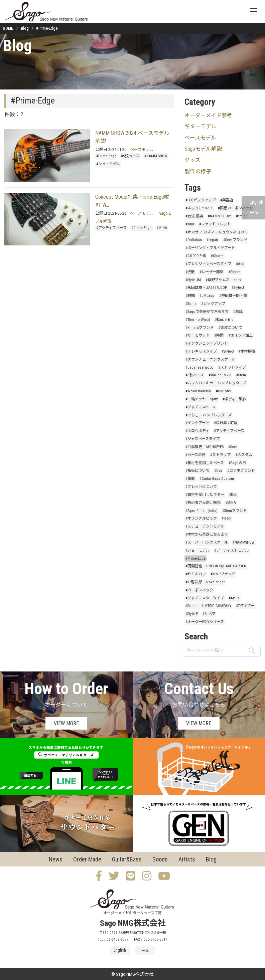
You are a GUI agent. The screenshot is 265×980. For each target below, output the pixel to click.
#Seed (233, 447)
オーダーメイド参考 (208, 115)
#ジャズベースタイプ (203, 439)
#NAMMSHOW (244, 542)
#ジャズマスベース (201, 407)
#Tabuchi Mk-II (220, 375)
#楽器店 (227, 200)
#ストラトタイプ (232, 367)
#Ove (218, 471)
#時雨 (219, 335)
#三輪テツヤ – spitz (202, 399)
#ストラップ (220, 455)
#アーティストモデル (231, 550)
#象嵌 (190, 479)
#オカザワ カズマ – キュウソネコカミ (217, 232)
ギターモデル (201, 126)
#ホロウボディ (197, 431)
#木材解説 (247, 351)
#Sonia (191, 304)
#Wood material (198, 391)
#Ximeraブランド (200, 328)
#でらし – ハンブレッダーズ (209, 415)
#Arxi (240, 264)
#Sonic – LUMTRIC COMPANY (208, 606)
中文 (254, 213)
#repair (212, 240)
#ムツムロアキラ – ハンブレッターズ (216, 383)
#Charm (217, 256)
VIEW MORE (66, 723)
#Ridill (226, 518)
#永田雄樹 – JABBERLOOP (206, 288)
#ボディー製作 (234, 399)
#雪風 (238, 312)
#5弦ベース (130, 156)
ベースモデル (142, 150)
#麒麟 (190, 296)
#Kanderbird (224, 320)
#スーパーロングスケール (207, 542)
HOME (8, 28)
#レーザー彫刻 (212, 272)
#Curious (223, 391)
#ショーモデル (108, 164)
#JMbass (207, 296)
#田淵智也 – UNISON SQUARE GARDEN (216, 566)
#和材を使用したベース (205, 463)
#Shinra (235, 272)
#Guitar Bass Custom (217, 479)
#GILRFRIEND (196, 256)
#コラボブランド (241, 471)
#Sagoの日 (237, 463)
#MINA (162, 228)
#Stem (241, 375)
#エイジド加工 (241, 335)
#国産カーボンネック (235, 208)
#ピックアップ (213, 304)
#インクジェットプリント (207, 343)
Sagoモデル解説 (203, 149)
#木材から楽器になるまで (207, 534)
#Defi (233, 495)
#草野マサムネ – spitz (224, 280)
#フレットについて (201, 487)
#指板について (197, 471)
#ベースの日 (195, 455)
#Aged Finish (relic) (202, 511)
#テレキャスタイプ (201, 351)
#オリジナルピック (201, 518)
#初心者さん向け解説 (203, 503)
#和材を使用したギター (205, 495)
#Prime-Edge (106, 156)
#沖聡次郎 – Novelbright (205, 582)
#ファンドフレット (215, 224)
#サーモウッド (197, 335)
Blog (25, 28)
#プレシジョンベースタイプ (208, 264)
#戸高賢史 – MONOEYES (205, 447)
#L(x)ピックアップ (201, 200)
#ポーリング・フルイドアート (210, 248)
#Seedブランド (235, 240)
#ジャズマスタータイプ (205, 598)
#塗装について (230, 328)
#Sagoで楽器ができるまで (207, 312)
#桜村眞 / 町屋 (226, 423)
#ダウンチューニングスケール (210, 359)
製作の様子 (198, 171)
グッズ (192, 160)
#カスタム (244, 455)
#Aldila (234, 598)
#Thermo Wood (198, 320)
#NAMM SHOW (156, 156)
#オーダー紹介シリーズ (205, 622)
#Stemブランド (234, 511)
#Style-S (228, 351)
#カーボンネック (199, 590)
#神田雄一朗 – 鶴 (233, 296)
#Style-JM (193, 280)
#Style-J (238, 288)
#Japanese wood (200, 367)
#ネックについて (199, 208)
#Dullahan (194, 240)
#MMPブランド (223, 574)
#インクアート (197, 423)
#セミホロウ (196, 574)
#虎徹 (190, 272)
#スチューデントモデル (205, 526)
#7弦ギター (245, 606)
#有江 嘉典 (194, 216)
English (256, 202)
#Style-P (192, 614)
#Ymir (190, 224)
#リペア (209, 614)
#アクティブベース (111, 228)
